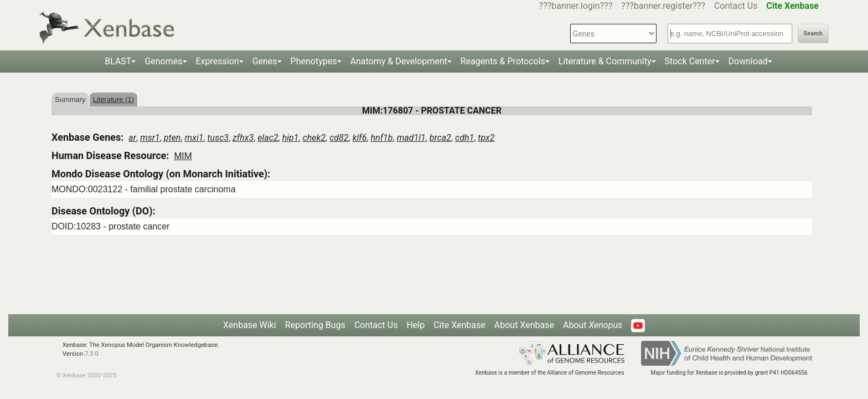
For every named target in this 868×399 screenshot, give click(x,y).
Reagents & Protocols (503, 61)
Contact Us (736, 6)
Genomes (163, 61)
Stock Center (690, 61)
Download (748, 61)
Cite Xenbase (459, 325)
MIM (183, 156)
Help (415, 325)
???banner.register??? (663, 6)
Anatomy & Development (399, 61)
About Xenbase (524, 325)
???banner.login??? (576, 6)
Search (813, 34)
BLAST (118, 61)
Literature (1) (113, 99)
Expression (218, 61)
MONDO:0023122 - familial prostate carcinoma (144, 189)
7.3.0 (92, 354)
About (593, 325)
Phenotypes (314, 61)
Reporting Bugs (315, 325)
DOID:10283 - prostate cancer (110, 226)
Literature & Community (605, 61)
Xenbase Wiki (250, 325)
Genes (265, 61)
